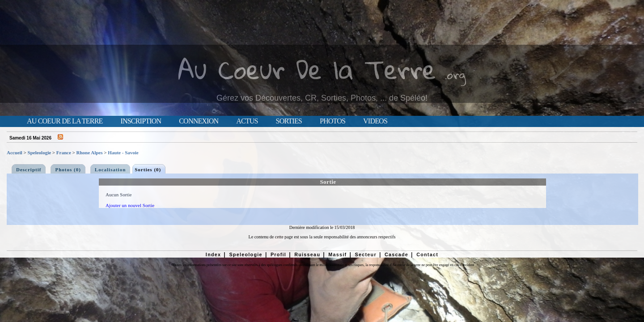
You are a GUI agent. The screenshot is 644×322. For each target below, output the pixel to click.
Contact (427, 254)
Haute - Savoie (123, 153)
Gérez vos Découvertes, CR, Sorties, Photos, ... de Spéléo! (322, 98)
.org (455, 74)
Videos (375, 121)
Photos (333, 121)
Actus (247, 121)
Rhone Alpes (90, 153)
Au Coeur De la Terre (307, 69)
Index (214, 254)
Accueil (15, 153)
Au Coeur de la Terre (65, 121)
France (64, 153)
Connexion (199, 121)
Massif (337, 254)
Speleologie (40, 153)
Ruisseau (307, 254)
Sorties (289, 121)
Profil (278, 254)
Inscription (141, 121)
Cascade (396, 254)
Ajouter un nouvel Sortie (130, 205)
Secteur (365, 254)
